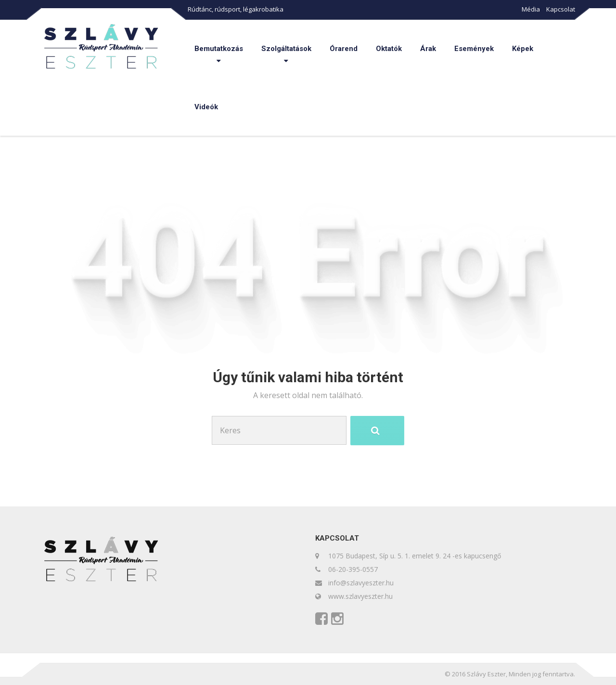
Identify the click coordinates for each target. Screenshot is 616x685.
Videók (206, 107)
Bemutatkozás (219, 49)
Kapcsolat (561, 9)
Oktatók (389, 49)
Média (531, 9)
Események (474, 49)
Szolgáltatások (286, 49)
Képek (523, 49)
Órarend (344, 49)
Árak (428, 49)
